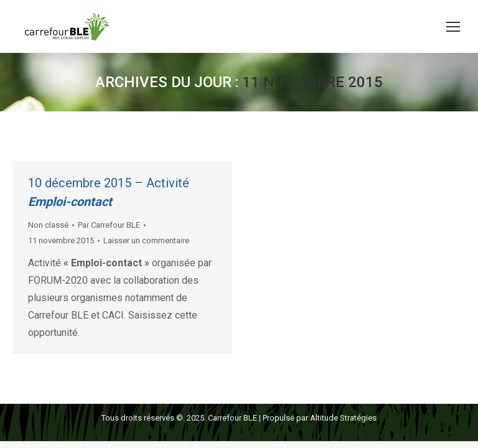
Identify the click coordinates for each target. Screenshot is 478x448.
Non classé (48, 225)
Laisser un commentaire (146, 240)
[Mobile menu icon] (453, 27)
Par (109, 225)
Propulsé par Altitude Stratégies (320, 418)
